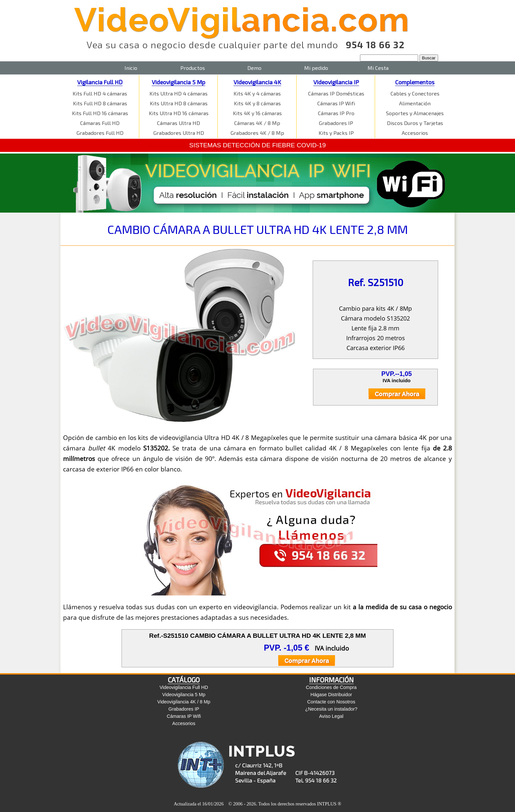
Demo (254, 68)
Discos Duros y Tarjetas (415, 123)
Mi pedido (316, 68)
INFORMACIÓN (331, 680)
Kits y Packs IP (336, 133)
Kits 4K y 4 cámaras (257, 93)
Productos (193, 68)
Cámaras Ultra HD (179, 123)
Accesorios (415, 133)
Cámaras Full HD (100, 123)
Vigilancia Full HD (100, 82)
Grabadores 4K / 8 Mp (257, 133)
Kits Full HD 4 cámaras (100, 93)
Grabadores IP (336, 123)
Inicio (131, 68)
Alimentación (415, 103)
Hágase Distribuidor (331, 695)
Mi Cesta (378, 68)
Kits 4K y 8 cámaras (257, 103)
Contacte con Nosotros (331, 702)
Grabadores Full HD (100, 133)
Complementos (415, 82)
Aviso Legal (331, 716)
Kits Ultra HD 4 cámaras (179, 93)
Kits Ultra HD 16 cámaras (179, 113)
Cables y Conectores (415, 93)
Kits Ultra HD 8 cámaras (179, 103)
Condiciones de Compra (331, 687)
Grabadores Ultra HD (179, 133)
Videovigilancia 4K (257, 82)
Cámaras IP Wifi (336, 103)
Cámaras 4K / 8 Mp (257, 123)
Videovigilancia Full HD (184, 687)
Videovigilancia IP (336, 82)
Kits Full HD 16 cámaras (100, 113)
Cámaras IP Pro (336, 113)
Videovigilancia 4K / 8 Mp (184, 702)
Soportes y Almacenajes (415, 113)
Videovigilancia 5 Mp (179, 82)
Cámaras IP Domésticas (336, 93)
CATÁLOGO (184, 680)
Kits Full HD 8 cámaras (100, 103)
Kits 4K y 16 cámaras (257, 113)
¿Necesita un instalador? (331, 709)
